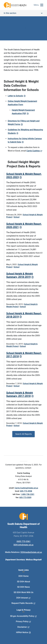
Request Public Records (22, 603)
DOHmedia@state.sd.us (31, 552)
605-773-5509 (25, 497)
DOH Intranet (22, 598)
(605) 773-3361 (23, 541)
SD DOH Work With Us (23, 592)
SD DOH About (24, 582)
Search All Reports (23, 434)
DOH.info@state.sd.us (23, 545)
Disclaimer (22, 627)
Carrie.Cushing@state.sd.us (26, 488)
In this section (23, 13)
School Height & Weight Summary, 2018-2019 (20, 275)
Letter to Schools (15, 96)
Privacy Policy (22, 621)
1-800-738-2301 (28, 494)
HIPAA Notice (22, 632)
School (17, 217)
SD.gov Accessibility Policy (22, 616)
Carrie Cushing (33, 151)
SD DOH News (23, 587)
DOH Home (24, 576)
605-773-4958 (26, 491)
